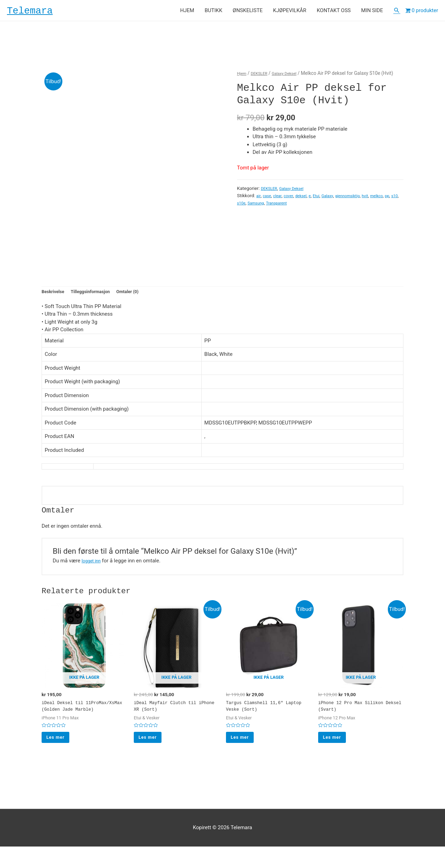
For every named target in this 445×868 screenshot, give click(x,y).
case (268, 199)
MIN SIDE (372, 12)
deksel (307, 199)
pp (257, 206)
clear (281, 199)
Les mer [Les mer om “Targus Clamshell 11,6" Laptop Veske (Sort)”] (243, 749)
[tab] (55, 297)
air (259, 199)
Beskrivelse (55, 297)
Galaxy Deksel (292, 77)
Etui (325, 199)
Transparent (318, 206)
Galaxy (338, 199)
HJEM (187, 12)
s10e (276, 206)
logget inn (93, 567)
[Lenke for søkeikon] (397, 12)
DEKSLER (263, 77)
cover (293, 199)
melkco (245, 206)
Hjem (243, 77)
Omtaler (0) (142, 297)
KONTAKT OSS (334, 12)
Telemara (36, 12)
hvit (382, 199)
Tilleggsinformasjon (99, 297)
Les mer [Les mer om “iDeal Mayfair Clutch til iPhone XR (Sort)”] (151, 749)
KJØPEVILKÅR (290, 12)
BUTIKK (213, 12)
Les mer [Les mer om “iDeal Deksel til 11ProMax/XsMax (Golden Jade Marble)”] (59, 757)
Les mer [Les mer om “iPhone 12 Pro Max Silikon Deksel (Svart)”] (336, 749)
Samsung (293, 206)
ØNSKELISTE (247, 12)
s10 (265, 206)
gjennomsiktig (361, 199)
